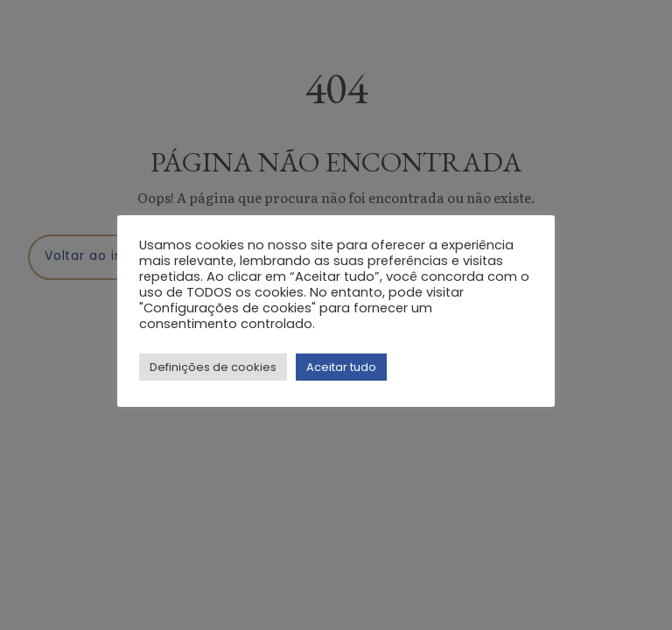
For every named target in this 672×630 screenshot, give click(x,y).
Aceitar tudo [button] (341, 367)
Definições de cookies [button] (213, 367)
